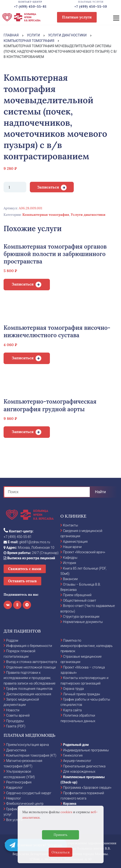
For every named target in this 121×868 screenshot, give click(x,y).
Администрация (75, 542)
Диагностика (16, 750)
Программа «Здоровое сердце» (87, 788)
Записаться (48, 187)
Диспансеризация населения (29, 694)
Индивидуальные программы (86, 750)
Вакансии (70, 579)
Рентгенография (19, 782)
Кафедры (70, 558)
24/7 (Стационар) (31, 553)
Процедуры (15, 721)
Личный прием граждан (82, 694)
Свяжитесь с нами (25, 569)
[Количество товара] (15, 187)
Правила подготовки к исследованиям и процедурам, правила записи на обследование (29, 678)
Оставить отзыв (22, 581)
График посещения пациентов (29, 689)
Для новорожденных (79, 771)
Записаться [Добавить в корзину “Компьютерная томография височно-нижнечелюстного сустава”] (23, 358)
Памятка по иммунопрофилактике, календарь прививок (87, 646)
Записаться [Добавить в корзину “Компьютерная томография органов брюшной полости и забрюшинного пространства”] (23, 284)
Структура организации (81, 617)
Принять (60, 835)
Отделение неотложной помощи (31, 667)
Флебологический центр (25, 804)
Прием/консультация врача (28, 745)
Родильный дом (76, 745)
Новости (13, 710)
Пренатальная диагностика (84, 766)
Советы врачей (18, 715)
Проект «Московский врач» (84, 552)
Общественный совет (80, 600)
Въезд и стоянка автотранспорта (32, 662)
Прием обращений (77, 595)
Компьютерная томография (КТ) (31, 755)
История (70, 563)
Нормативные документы (83, 622)
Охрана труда (74, 689)
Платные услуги (77, 17)
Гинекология (73, 755)
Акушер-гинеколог (77, 761)
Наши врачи (72, 547)
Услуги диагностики (88, 215)
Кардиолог (14, 788)
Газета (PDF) (16, 726)
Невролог (14, 798)
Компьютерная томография (46, 215)
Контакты (71, 525)
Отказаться (61, 852)
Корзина (70, 804)
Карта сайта (73, 710)
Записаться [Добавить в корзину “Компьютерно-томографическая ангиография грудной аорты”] (23, 432)
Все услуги (14, 820)
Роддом (12, 640)
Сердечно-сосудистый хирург (29, 793)
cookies (66, 812)
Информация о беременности (29, 646)
